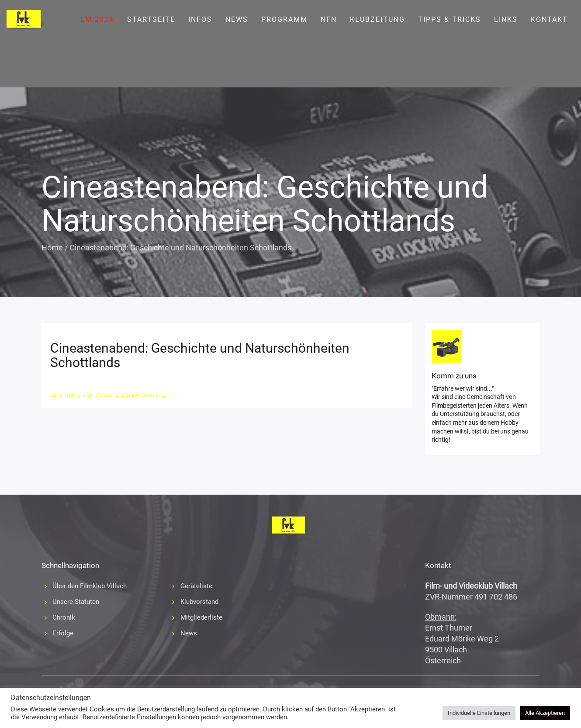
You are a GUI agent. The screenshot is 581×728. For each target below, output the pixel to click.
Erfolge (63, 633)
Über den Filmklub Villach (90, 586)
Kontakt (549, 19)
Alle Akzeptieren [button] (545, 713)
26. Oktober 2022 (108, 395)
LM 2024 (97, 19)
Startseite (151, 19)
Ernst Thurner (67, 395)
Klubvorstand (199, 602)
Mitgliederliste (201, 617)
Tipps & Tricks (450, 19)
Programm (284, 19)
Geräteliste (196, 586)
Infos (200, 19)
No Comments (149, 395)
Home (52, 248)
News (237, 19)
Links (506, 19)
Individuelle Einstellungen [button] (479, 713)
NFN (329, 19)
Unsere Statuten (76, 602)
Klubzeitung (377, 19)
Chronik (64, 617)
